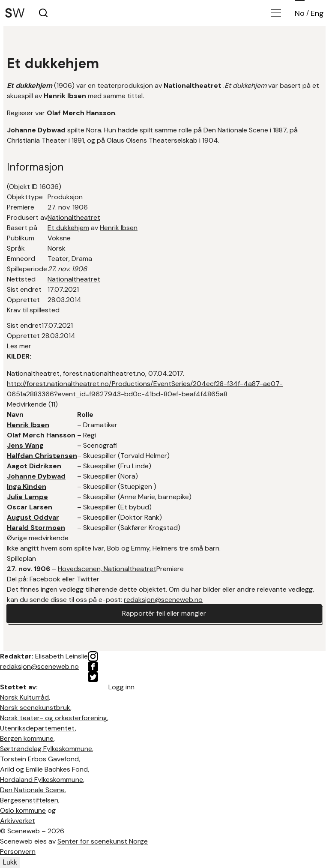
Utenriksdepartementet (37, 728)
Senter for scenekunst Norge (103, 841)
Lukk (10, 862)
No (300, 13)
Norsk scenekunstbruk (35, 708)
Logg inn (121, 687)
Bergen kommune (27, 738)
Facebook (45, 579)
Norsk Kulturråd (24, 697)
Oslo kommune (23, 810)
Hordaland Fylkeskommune (42, 780)
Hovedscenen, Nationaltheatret (107, 569)
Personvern (18, 852)
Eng (317, 13)
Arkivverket (18, 821)
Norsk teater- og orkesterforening (54, 718)
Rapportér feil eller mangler (164, 613)
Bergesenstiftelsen (29, 800)
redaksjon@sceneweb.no (163, 600)
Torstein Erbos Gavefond (39, 759)
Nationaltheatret (74, 217)
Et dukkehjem (68, 228)
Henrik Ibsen (119, 228)
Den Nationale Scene (32, 790)
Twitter (88, 579)
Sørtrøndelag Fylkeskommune (46, 749)
